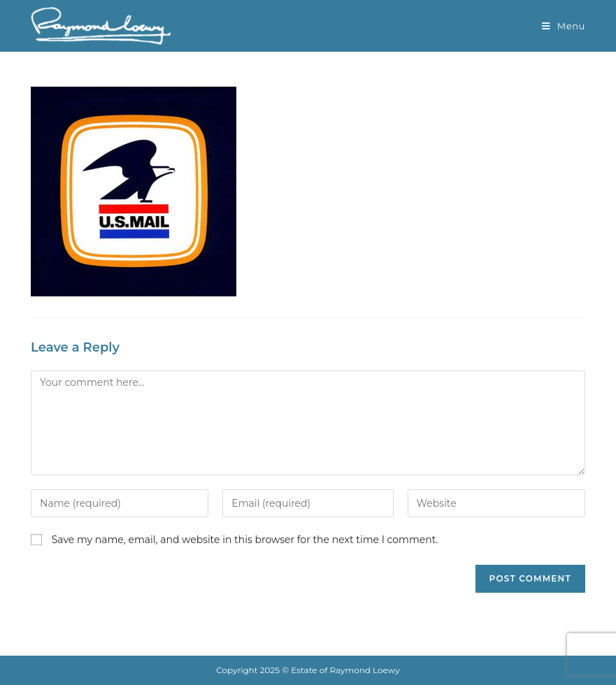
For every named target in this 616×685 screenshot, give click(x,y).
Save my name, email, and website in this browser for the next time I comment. (245, 540)
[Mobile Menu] (564, 26)
